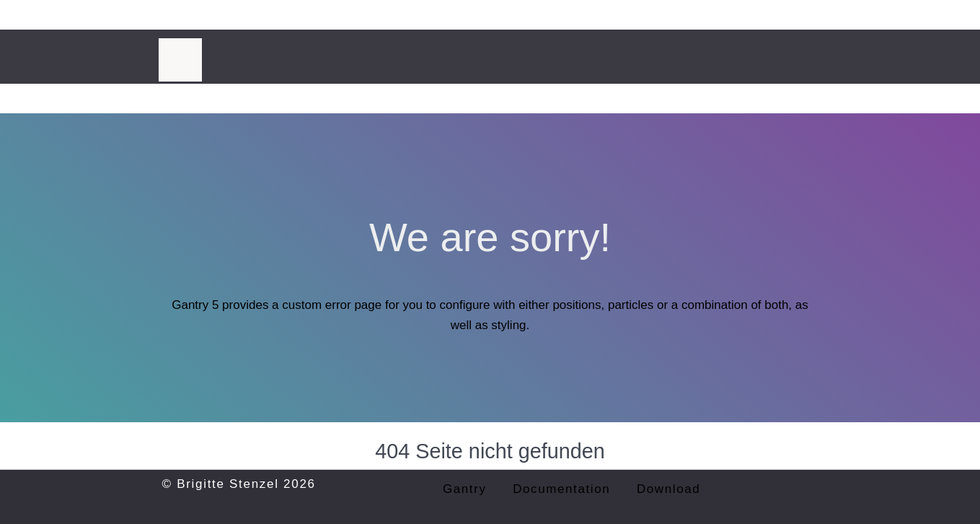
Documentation (561, 489)
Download (668, 489)
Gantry (465, 489)
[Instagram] (814, 47)
